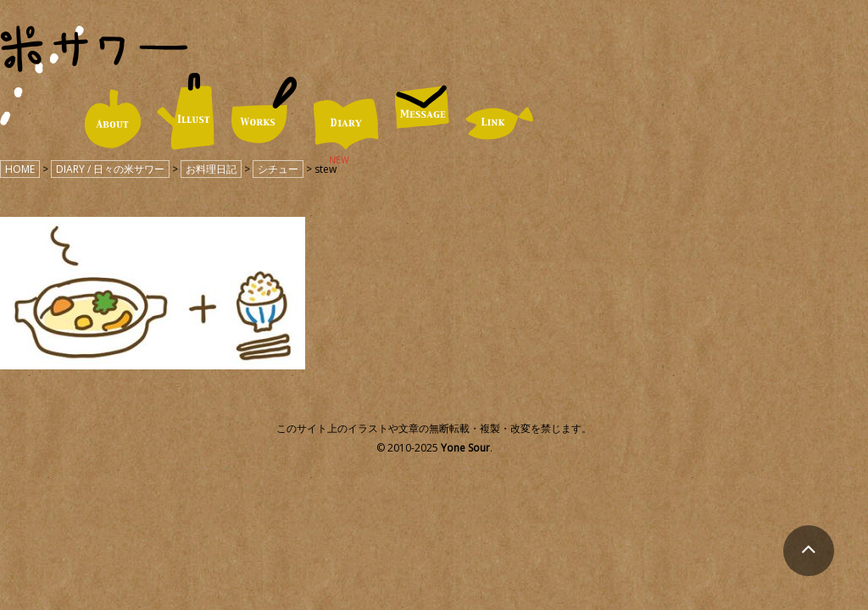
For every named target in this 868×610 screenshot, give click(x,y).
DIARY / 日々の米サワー (346, 124)
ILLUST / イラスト (186, 111)
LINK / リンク (500, 123)
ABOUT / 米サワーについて (112, 119)
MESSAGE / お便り (422, 107)
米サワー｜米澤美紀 (94, 49)
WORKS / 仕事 (264, 111)
